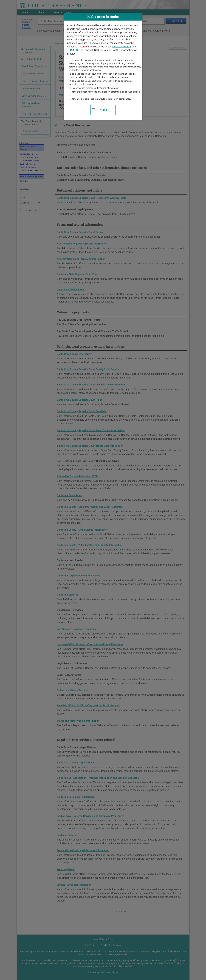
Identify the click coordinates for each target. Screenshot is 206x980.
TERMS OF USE (76, 50)
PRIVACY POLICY (121, 46)
